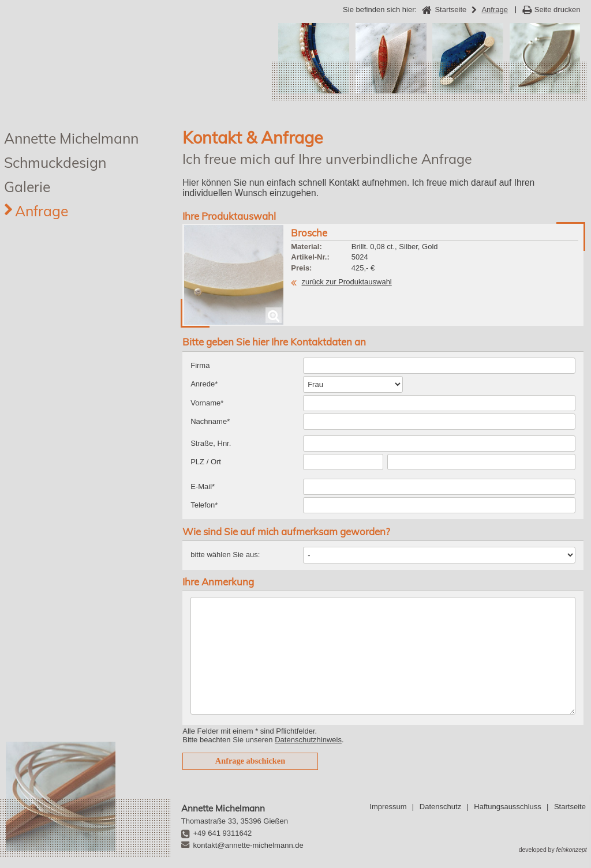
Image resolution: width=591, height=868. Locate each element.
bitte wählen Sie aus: (225, 555)
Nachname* (210, 421)
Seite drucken (558, 10)
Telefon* (204, 505)
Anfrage (42, 211)
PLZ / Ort (206, 462)
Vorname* (207, 403)
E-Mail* (203, 486)
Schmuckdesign (55, 162)
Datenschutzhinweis (308, 740)
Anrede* (204, 384)
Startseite (570, 807)
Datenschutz (440, 807)
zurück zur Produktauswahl (347, 282)
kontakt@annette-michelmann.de (248, 845)
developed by (553, 850)
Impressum (388, 807)
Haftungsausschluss (507, 807)
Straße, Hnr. (211, 443)
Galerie (27, 187)
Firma (200, 365)
